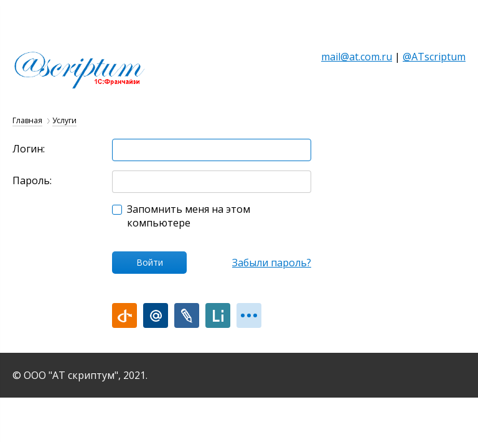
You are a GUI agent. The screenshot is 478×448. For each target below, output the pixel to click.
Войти (150, 262)
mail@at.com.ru (357, 57)
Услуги (64, 120)
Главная (27, 120)
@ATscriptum (434, 57)
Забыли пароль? (272, 263)
